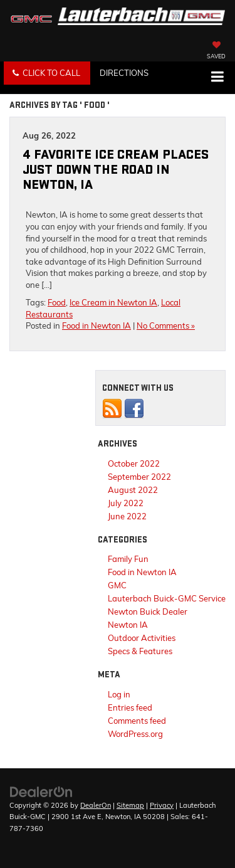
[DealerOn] (41, 791)
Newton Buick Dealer (148, 611)
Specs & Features (140, 651)
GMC (117, 585)
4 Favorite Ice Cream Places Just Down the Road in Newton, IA (116, 170)
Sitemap (130, 805)
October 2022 (134, 463)
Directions (124, 73)
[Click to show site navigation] (217, 78)
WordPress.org (135, 734)
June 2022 (127, 516)
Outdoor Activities (142, 638)
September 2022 (139, 477)
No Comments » (166, 325)
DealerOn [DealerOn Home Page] (96, 805)
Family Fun (128, 559)
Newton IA (128, 625)
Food (57, 302)
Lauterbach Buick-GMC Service (167, 598)
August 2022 (133, 490)
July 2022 (126, 503)
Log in (119, 694)
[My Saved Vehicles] (216, 51)
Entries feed (130, 707)
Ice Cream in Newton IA (113, 302)
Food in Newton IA (97, 325)
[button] (47, 73)
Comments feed (137, 721)
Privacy (162, 805)
